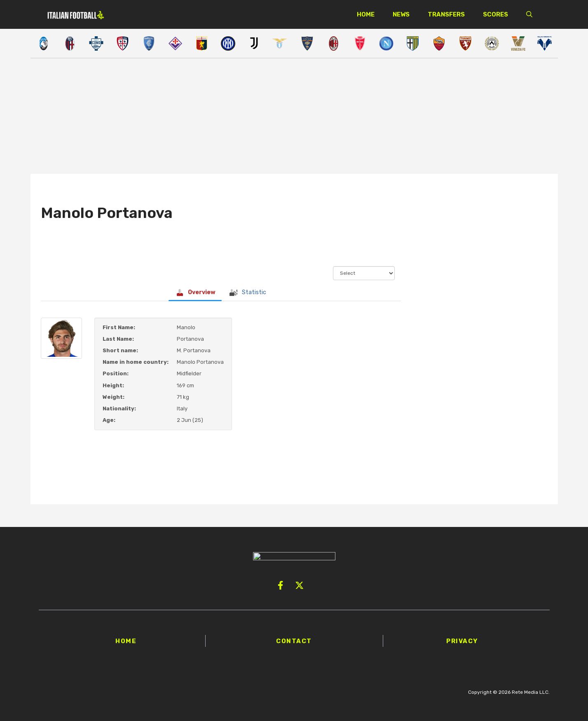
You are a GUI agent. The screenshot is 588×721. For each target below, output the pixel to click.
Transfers (446, 14)
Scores (495, 14)
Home (366, 14)
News (401, 14)
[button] (529, 14)
